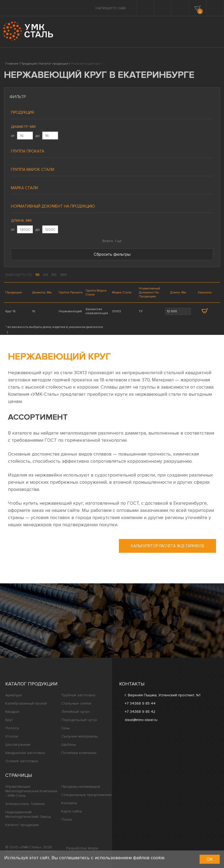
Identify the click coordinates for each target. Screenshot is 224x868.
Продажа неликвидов (81, 787)
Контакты (69, 803)
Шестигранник (18, 745)
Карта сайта (72, 811)
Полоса (12, 728)
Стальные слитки (76, 703)
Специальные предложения (86, 795)
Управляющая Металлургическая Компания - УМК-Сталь (31, 791)
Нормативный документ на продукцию (53, 206)
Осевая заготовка (22, 761)
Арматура (14, 695)
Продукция (22, 112)
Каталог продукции (31, 684)
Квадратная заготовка (25, 753)
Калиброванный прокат (26, 703)
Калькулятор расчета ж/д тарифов (167, 546)
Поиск (67, 819)
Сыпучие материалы (79, 736)
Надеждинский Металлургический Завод (28, 814)
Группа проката (28, 151)
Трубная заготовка (78, 695)
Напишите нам (111, 8)
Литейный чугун (75, 712)
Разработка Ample (82, 848)
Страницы (19, 775)
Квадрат (12, 712)
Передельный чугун (79, 720)
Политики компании (79, 753)
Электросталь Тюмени (25, 804)
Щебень (69, 745)
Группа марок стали (33, 170)
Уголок (12, 736)
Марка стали (24, 188)
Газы (66, 728)
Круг (9, 720)
